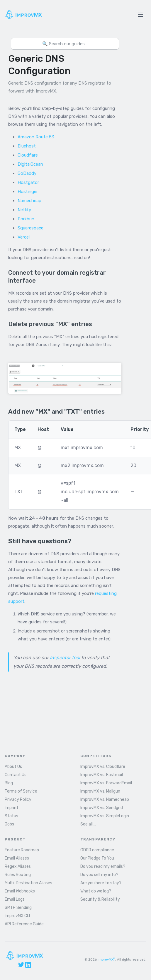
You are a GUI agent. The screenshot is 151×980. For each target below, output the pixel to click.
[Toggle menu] (140, 15)
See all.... (88, 824)
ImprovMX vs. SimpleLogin (105, 816)
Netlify (24, 210)
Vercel (24, 237)
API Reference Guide (24, 924)
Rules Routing (18, 875)
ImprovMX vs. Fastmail (102, 775)
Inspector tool (65, 658)
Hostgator (28, 182)
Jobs (9, 824)
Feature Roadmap (22, 850)
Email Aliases (17, 858)
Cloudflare (28, 155)
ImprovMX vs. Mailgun (100, 791)
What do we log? (96, 891)
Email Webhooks (20, 891)
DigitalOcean (30, 164)
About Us (13, 767)
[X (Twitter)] (21, 965)
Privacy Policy (18, 799)
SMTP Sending (18, 908)
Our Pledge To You (97, 858)
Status (11, 816)
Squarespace (30, 228)
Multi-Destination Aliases (28, 883)
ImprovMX (106, 960)
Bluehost (27, 146)
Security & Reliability (100, 899)
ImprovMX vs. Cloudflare (103, 767)
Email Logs (15, 899)
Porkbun (26, 219)
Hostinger (28, 192)
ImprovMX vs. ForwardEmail (106, 783)
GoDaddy (27, 173)
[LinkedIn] (28, 965)
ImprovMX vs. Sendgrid (102, 808)
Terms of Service (21, 791)
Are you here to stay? (101, 883)
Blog (9, 783)
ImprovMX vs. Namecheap (105, 799)
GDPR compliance (97, 850)
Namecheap (29, 201)
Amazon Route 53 (36, 137)
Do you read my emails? (103, 866)
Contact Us (16, 775)
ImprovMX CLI (17, 916)
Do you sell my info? (99, 875)
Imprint (12, 808)
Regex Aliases (18, 866)
